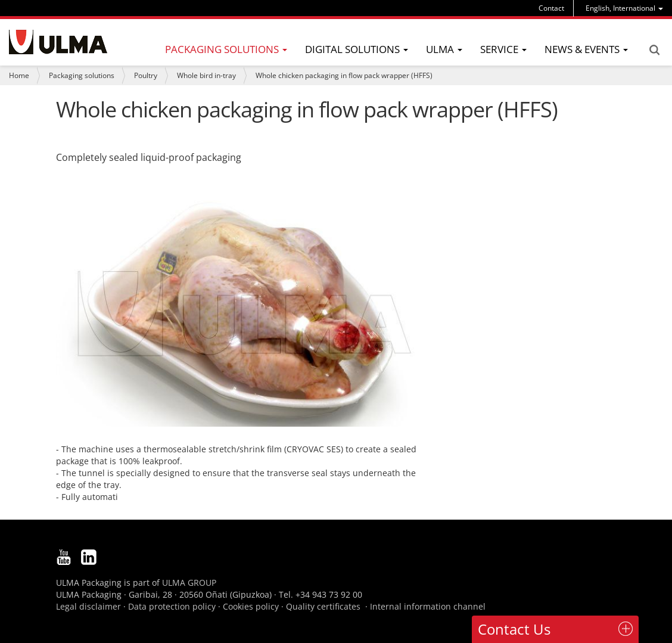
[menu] (624, 8)
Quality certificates (323, 606)
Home (19, 75)
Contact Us (514, 629)
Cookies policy (251, 606)
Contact (551, 8)
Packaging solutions (82, 75)
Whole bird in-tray (206, 75)
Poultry (146, 75)
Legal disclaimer (88, 606)
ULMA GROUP (189, 583)
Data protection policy (172, 606)
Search (654, 50)
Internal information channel (428, 606)
